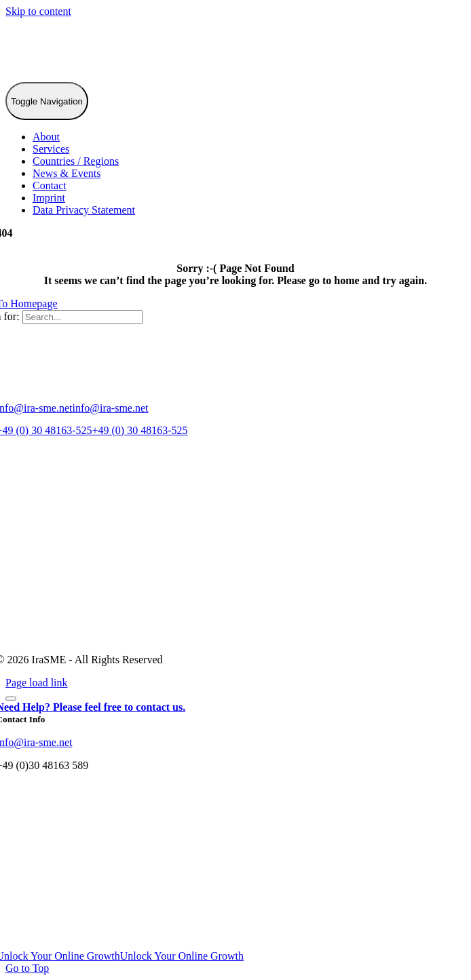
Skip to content (38, 11)
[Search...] (82, 317)
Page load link (37, 683)
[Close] (11, 699)
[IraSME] (107, 76)
